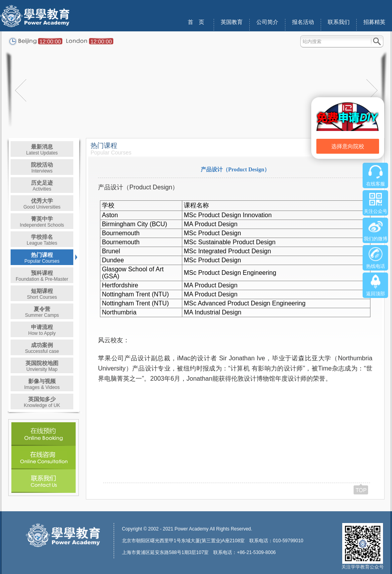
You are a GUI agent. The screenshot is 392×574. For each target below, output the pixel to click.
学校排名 (42, 240)
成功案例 (42, 348)
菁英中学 (42, 222)
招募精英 (374, 22)
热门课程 (42, 258)
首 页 (196, 22)
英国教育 (232, 22)
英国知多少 (42, 402)
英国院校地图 (42, 366)
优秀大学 (42, 204)
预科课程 (42, 276)
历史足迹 (42, 186)
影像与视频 (42, 384)
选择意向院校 (348, 146)
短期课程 (42, 294)
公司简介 (267, 22)
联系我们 (339, 22)
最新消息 (42, 150)
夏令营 (42, 312)
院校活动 (42, 168)
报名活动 (303, 22)
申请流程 (42, 330)
